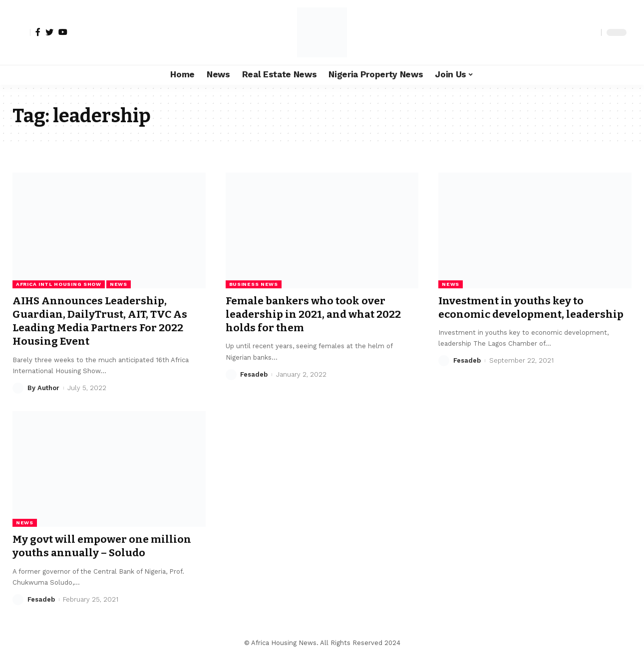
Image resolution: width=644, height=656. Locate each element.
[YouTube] (63, 32)
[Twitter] (49, 32)
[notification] (576, 32)
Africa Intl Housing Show (59, 284)
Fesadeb (254, 374)
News (119, 284)
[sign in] (21, 32)
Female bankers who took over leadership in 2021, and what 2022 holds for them (314, 315)
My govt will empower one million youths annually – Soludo (102, 546)
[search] (591, 32)
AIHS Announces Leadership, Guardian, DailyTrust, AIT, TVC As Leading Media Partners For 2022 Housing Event (101, 321)
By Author (43, 388)
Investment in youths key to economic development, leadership (531, 308)
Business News (254, 284)
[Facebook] (38, 32)
